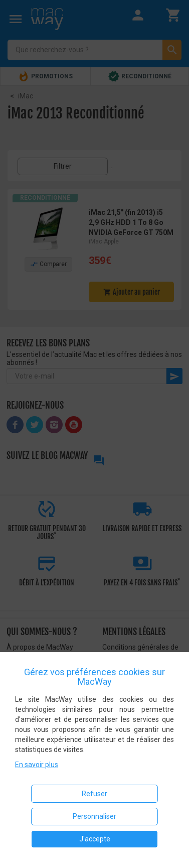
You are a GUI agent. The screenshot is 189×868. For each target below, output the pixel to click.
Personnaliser (94, 816)
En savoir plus (37, 765)
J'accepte (95, 839)
